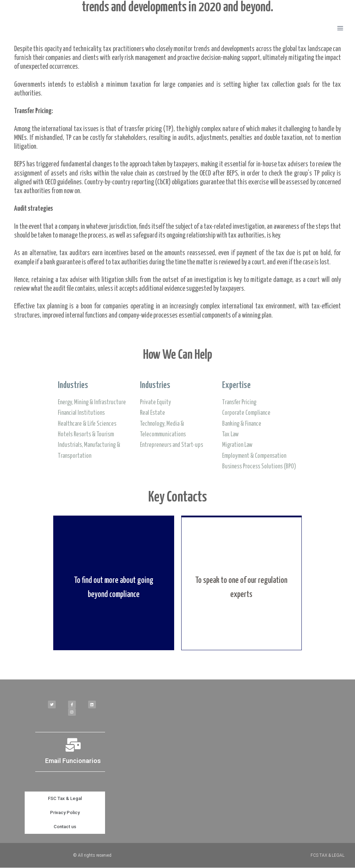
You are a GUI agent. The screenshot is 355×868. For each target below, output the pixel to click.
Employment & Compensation (254, 456)
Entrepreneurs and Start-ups (172, 445)
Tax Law (230, 435)
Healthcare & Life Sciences (87, 424)
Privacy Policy (65, 813)
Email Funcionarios (73, 761)
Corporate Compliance (246, 413)
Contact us (65, 827)
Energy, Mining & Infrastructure (92, 402)
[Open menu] (340, 28)
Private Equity (155, 402)
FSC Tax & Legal (65, 799)
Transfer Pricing (239, 402)
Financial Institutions (81, 413)
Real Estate (152, 413)
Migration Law (237, 445)
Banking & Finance (242, 424)
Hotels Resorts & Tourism (86, 435)
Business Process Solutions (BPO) (259, 467)
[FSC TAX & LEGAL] (37, 28)
